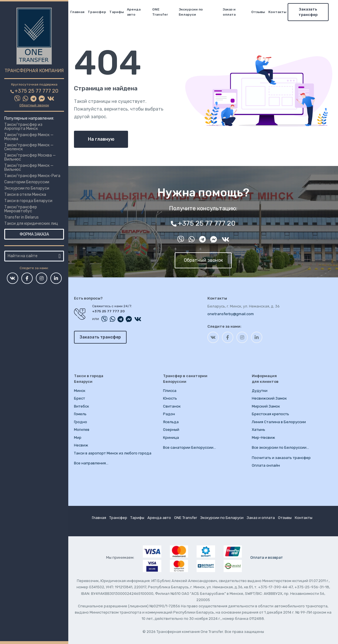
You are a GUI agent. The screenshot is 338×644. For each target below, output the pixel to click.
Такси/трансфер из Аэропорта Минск (23, 127)
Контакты (281, 12)
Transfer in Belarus (21, 217)
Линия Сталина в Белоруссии (279, 422)
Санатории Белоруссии (27, 182)
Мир (78, 438)
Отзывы (262, 12)
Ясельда (171, 422)
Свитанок (172, 406)
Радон (169, 414)
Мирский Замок (266, 406)
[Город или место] (31, 256)
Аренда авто (138, 12)
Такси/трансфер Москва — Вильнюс (30, 157)
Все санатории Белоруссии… (189, 447)
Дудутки (260, 391)
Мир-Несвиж (263, 438)
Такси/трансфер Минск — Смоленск (29, 147)
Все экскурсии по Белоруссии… (280, 447)
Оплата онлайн (266, 465)
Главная (81, 12)
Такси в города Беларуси (28, 201)
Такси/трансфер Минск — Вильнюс (29, 168)
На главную (101, 139)
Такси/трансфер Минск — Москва (29, 137)
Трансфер (101, 12)
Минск (80, 391)
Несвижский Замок (269, 398)
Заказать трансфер (312, 12)
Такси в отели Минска (25, 195)
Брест (80, 398)
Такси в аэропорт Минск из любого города (113, 453)
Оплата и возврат (267, 557)
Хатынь (258, 430)
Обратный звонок (34, 105)
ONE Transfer (164, 12)
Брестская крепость (270, 414)
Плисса (170, 391)
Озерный (171, 430)
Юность (170, 398)
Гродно (81, 422)
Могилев (82, 430)
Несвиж (81, 445)
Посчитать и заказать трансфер (281, 458)
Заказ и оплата (233, 12)
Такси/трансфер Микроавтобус (21, 209)
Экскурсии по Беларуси (27, 188)
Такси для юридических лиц (31, 224)
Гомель (80, 414)
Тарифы (120, 12)
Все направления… (91, 463)
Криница (171, 438)
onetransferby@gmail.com (231, 314)
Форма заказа (34, 234)
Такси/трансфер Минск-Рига (32, 176)
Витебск (82, 406)
